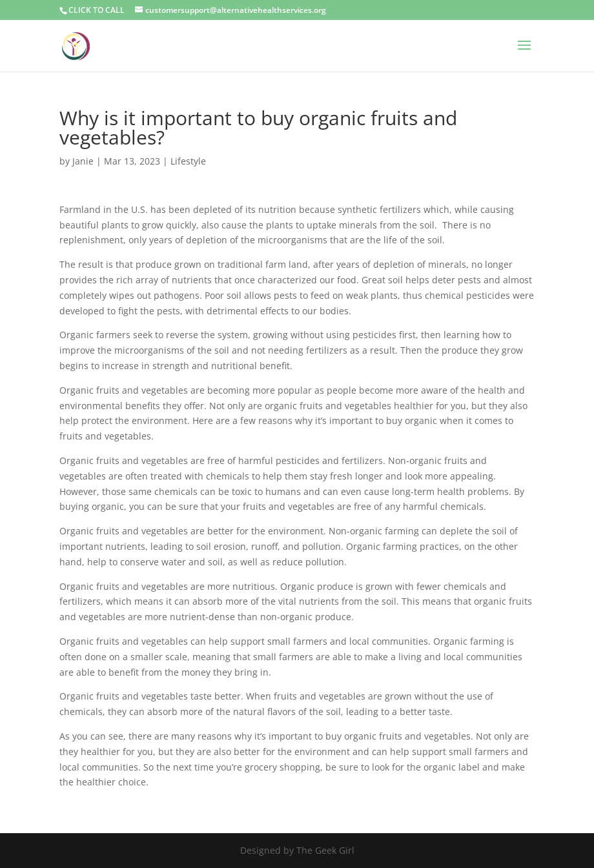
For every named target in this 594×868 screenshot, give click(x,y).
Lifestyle (188, 161)
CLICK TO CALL (97, 10)
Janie (83, 161)
